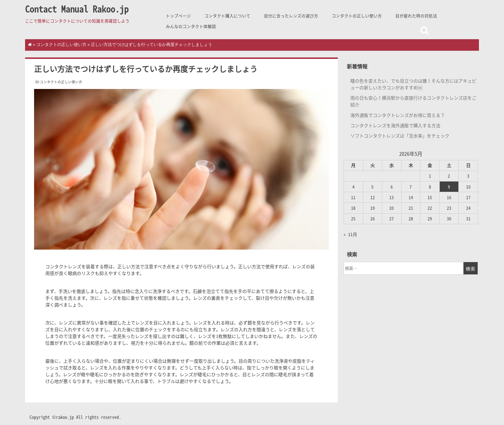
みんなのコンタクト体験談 (191, 26)
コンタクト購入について (227, 16)
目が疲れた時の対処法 (416, 16)
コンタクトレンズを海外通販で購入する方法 (395, 125)
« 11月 (350, 234)
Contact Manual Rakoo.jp (77, 9)
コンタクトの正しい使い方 (357, 16)
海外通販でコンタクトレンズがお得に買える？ (398, 115)
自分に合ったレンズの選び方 (291, 16)
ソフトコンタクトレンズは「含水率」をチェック (400, 136)
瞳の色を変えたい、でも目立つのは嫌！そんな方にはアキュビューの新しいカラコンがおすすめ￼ (413, 84)
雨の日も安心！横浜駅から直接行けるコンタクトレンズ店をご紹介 (413, 101)
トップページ (178, 16)
